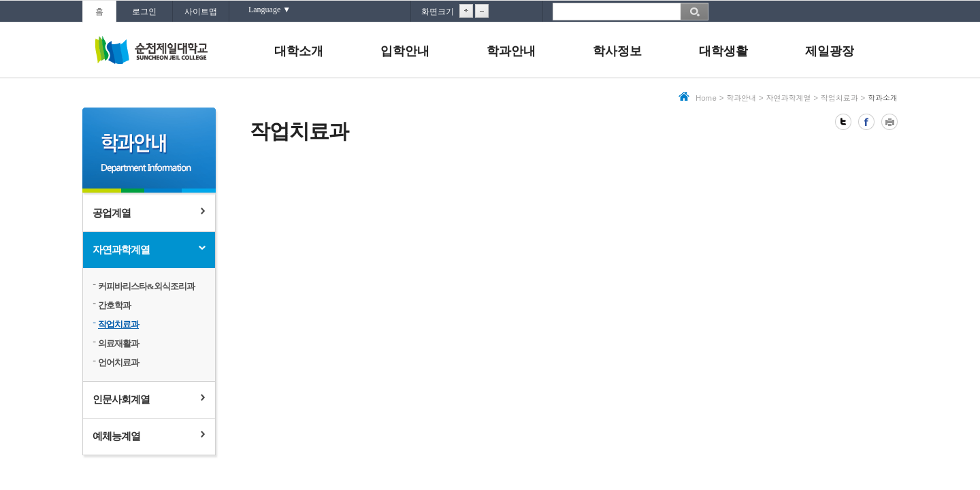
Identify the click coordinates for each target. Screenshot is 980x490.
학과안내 (511, 51)
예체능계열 (116, 436)
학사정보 (617, 51)
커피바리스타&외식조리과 (146, 286)
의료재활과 (118, 343)
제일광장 (830, 51)
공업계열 (112, 213)
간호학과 (114, 305)
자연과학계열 (121, 250)
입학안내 (405, 51)
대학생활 (723, 51)
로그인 (144, 12)
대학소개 (299, 51)
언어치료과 (118, 362)
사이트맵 (201, 12)
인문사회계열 (121, 399)
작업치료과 (118, 324)
